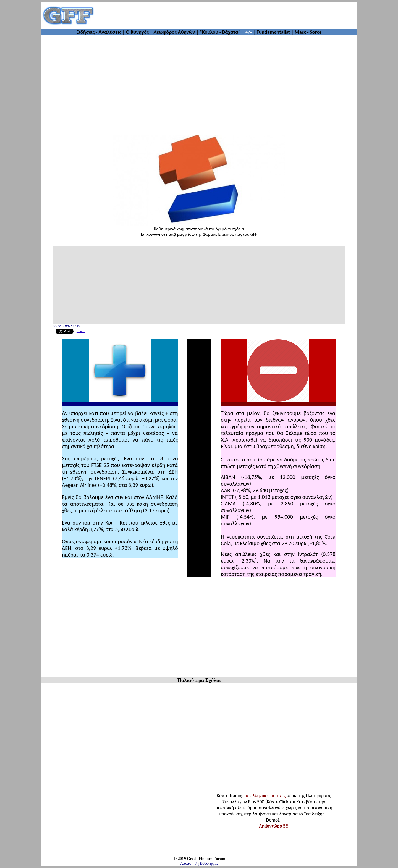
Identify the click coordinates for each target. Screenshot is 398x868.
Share (81, 331)
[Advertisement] (226, 15)
